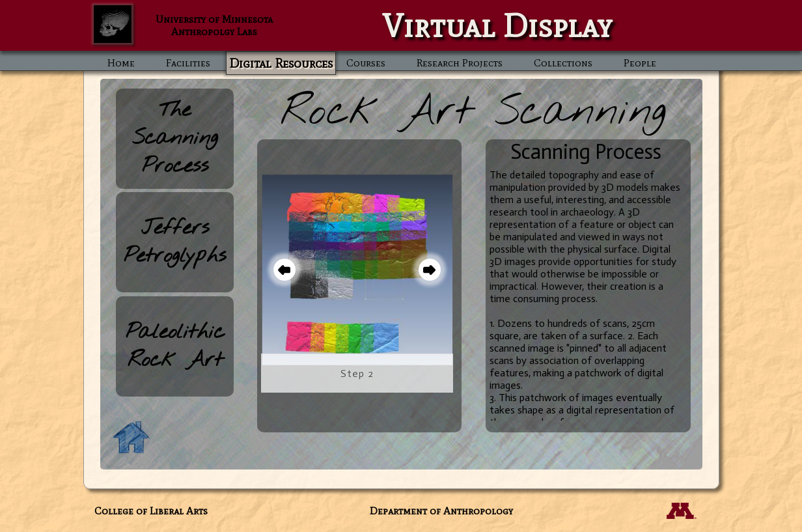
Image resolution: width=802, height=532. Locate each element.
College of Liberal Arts (151, 511)
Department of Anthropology (441, 511)
